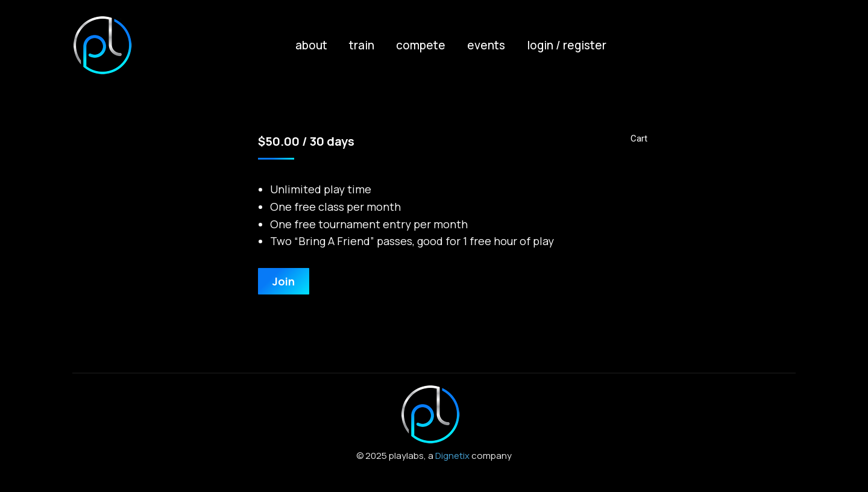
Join (284, 281)
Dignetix (452, 456)
